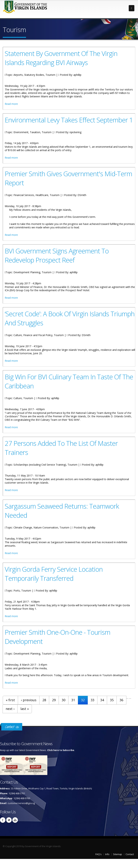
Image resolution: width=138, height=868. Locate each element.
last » (25, 709)
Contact (130, 854)
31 (73, 700)
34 (102, 700)
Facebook (3, 820)
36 (121, 700)
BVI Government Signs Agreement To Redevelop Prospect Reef (57, 255)
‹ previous (29, 700)
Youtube (15, 820)
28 (44, 700)
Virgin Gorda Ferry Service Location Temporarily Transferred (54, 574)
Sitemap (118, 854)
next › (10, 709)
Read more (11, 104)
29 (54, 700)
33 (92, 700)
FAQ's (98, 854)
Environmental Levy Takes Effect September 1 (69, 120)
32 (83, 700)
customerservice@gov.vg (21, 803)
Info (107, 854)
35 (112, 700)
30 (64, 700)
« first (10, 700)
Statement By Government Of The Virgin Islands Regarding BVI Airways (61, 58)
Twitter (9, 820)
